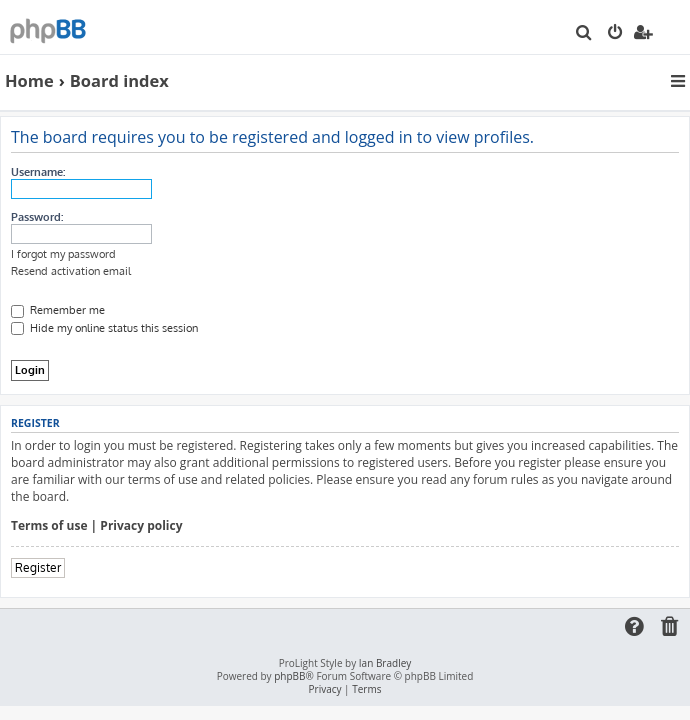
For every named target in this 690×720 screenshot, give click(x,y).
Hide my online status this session (104, 328)
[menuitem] (584, 34)
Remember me (58, 310)
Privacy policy (141, 526)
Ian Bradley (385, 663)
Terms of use (49, 526)
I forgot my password (63, 254)
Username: (38, 172)
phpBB (289, 676)
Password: (37, 217)
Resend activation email (71, 271)
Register (38, 567)
